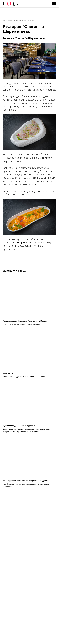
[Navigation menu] (54, 4)
